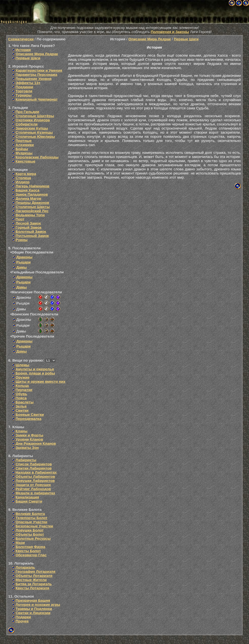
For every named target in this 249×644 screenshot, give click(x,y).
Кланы (22, 431)
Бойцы (22, 149)
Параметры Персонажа (36, 74)
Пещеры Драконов (32, 203)
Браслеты (25, 402)
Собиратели (27, 124)
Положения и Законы (170, 32)
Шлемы (22, 365)
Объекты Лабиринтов (35, 476)
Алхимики (25, 145)
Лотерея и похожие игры (38, 605)
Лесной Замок (28, 223)
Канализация (27, 497)
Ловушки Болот (30, 530)
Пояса (21, 398)
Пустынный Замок (32, 236)
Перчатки (24, 390)
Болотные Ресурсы (33, 538)
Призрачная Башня (33, 600)
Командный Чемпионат (37, 99)
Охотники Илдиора (33, 120)
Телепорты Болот (31, 518)
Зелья (21, 406)
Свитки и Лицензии (33, 613)
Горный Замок (29, 227)
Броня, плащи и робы (35, 373)
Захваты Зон (27, 448)
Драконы (24, 257)
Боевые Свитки (30, 414)
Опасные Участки (31, 522)
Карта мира (26, 174)
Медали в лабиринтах (35, 493)
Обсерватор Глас (31, 555)
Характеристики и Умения (39, 70)
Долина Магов (28, 198)
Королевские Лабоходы (37, 157)
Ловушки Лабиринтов (35, 481)
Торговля (24, 91)
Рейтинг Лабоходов (33, 489)
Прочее (22, 621)
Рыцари (23, 262)
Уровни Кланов (29, 439)
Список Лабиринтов (34, 464)
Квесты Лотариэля (32, 588)
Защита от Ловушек (33, 485)
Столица (23, 178)
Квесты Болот (28, 551)
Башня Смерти (29, 501)
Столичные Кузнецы (34, 132)
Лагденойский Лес (32, 211)
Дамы (22, 267)
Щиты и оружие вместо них (40, 381)
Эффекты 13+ (28, 83)
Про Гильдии (27, 112)
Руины (22, 240)
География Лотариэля (36, 571)
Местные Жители (31, 580)
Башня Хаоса (27, 190)
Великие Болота (30, 514)
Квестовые (25, 161)
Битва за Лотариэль (34, 584)
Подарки (23, 617)
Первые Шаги (28, 58)
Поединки (24, 87)
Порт (20, 219)
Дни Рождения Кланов (36, 443)
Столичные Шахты (33, 207)
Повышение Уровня (34, 79)
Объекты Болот (30, 534)
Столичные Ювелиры (35, 136)
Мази (20, 543)
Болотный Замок (31, 231)
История (23, 50)
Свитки (22, 410)
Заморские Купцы (32, 128)
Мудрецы (24, 153)
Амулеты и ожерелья (35, 369)
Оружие (22, 377)
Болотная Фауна (30, 547)
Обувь (21, 394)
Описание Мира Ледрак (37, 54)
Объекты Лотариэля (34, 576)
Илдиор (22, 182)
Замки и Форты (29, 435)
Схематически (21, 39)
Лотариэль (25, 567)
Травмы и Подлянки (34, 609)
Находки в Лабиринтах (36, 472)
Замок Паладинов (32, 194)
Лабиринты (26, 460)
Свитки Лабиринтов (34, 468)
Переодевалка (28, 419)
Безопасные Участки (34, 526)
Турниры (24, 95)
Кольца (22, 386)
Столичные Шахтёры (35, 116)
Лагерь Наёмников (32, 186)
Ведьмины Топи (30, 215)
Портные (24, 141)
